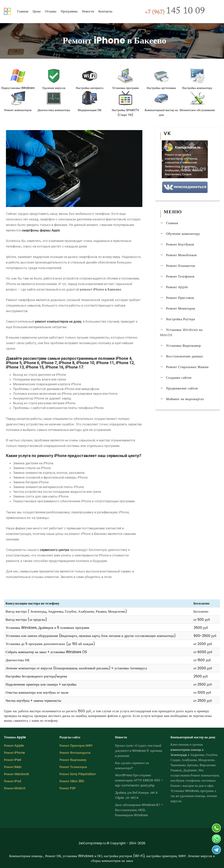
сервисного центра (54, 550)
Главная (23, 11)
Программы (69, 11)
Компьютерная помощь (26, 856)
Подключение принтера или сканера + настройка (41, 684)
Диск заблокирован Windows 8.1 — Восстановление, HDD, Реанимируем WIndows (139, 810)
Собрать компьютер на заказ (26, 652)
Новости (88, 11)
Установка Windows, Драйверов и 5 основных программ (47, 628)
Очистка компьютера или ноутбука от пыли (37, 692)
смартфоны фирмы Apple (41, 230)
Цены (37, 11)
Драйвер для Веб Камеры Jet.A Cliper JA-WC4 (136, 795)
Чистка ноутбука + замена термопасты (33, 701)
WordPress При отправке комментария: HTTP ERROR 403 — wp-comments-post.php (139, 780)
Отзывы (51, 11)
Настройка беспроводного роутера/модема (36, 676)
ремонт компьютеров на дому (58, 321)
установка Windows (66, 652)
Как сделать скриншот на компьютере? (132, 766)
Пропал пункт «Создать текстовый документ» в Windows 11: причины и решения (139, 751)
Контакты (105, 11)
